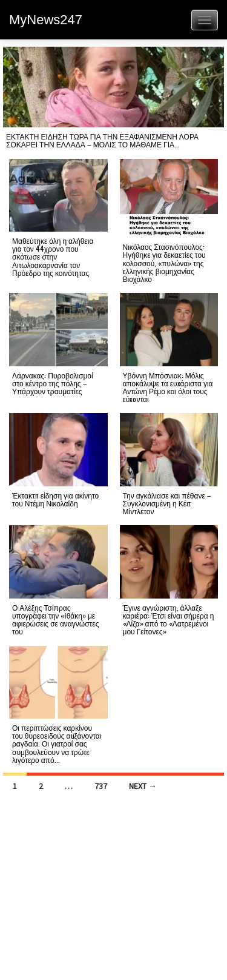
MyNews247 (46, 20)
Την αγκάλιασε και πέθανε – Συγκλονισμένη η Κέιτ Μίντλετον (167, 503)
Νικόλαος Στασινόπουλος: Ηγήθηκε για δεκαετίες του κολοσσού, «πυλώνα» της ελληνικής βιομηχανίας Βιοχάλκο (164, 263)
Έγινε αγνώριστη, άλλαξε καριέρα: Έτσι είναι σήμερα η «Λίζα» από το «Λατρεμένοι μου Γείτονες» (169, 619)
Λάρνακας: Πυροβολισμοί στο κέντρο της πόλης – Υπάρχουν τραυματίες (53, 383)
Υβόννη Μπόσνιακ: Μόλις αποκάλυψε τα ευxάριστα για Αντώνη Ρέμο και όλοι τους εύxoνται (168, 387)
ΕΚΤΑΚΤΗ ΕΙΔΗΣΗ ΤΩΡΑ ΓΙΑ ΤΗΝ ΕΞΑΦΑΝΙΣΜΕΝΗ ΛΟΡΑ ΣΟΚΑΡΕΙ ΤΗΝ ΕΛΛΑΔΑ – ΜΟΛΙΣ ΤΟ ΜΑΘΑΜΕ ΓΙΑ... (102, 140)
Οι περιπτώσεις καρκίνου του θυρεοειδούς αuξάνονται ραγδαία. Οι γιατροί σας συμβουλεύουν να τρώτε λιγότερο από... (57, 743)
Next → (143, 786)
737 (101, 786)
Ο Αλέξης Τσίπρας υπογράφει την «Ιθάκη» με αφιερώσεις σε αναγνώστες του (55, 619)
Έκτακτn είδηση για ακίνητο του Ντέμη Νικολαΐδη (55, 499)
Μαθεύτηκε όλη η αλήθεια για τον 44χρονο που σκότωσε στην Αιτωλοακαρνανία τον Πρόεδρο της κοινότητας (53, 257)
